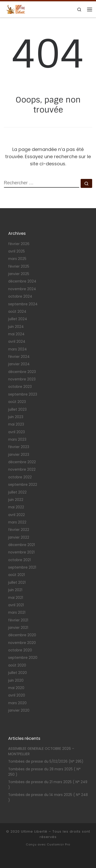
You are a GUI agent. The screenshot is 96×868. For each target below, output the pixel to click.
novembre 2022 (22, 470)
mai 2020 (16, 688)
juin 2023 (16, 417)
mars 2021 (17, 613)
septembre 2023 (23, 394)
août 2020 (17, 665)
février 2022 (19, 530)
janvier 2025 (19, 274)
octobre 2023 (20, 387)
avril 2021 (16, 605)
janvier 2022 (19, 537)
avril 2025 (17, 251)
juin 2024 (16, 327)
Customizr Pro (58, 844)
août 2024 (17, 312)
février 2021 (18, 620)
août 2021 (17, 575)
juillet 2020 (18, 673)
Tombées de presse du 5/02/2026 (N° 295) (46, 761)
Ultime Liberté (34, 831)
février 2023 (19, 447)
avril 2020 (17, 695)
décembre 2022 (22, 462)
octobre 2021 (19, 560)
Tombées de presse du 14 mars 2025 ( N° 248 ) (48, 798)
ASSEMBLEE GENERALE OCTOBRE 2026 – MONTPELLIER (41, 751)
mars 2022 (17, 522)
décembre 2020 (22, 635)
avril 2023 (17, 432)
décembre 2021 (22, 545)
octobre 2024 (20, 296)
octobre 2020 (20, 650)
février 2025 (19, 266)
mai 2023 (16, 424)
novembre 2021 (21, 552)
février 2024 (19, 357)
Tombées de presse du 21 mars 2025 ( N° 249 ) (48, 785)
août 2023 (17, 402)
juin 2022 (16, 500)
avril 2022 (17, 515)
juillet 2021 (17, 583)
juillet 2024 (18, 319)
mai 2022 (16, 507)
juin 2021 (15, 590)
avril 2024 (17, 342)
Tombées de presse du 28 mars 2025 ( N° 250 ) (44, 772)
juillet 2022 (17, 492)
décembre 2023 (22, 372)
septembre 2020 (23, 658)
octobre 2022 (20, 477)
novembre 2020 (22, 643)
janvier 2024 (19, 364)
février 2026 (19, 244)
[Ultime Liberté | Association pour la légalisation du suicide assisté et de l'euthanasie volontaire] (15, 9)
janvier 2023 (19, 455)
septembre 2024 (23, 304)
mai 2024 (16, 334)
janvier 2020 (19, 710)
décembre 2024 (22, 281)
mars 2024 (18, 349)
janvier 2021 (18, 628)
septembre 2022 (23, 485)
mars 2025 (17, 259)
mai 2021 (16, 598)
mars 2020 (17, 703)
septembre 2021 (22, 567)
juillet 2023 (17, 410)
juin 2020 (16, 680)
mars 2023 (17, 440)
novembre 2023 (22, 379)
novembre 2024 (22, 289)
